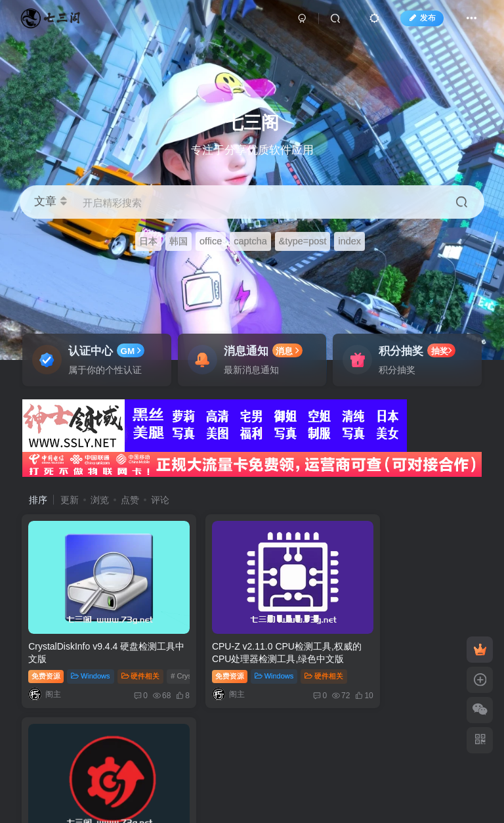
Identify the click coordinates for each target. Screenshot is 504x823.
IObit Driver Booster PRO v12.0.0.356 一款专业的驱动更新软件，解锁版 (404, 639)
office (211, 241)
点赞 (130, 500)
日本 (148, 241)
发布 (416, 22)
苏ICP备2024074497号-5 (203, 754)
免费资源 (47, 657)
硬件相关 (141, 657)
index (349, 241)
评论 (160, 500)
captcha (250, 241)
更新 (70, 500)
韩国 (178, 241)
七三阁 (236, 743)
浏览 (100, 500)
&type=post (303, 241)
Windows (91, 657)
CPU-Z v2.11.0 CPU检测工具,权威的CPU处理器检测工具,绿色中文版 (252, 639)
